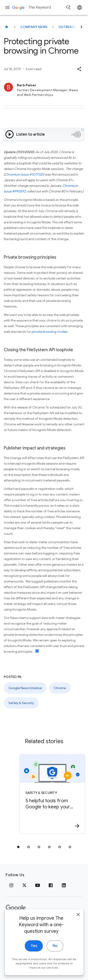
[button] (79, 69)
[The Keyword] (7, 27)
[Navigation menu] (8, 7)
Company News (34, 27)
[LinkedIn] (64, 885)
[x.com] (24, 885)
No (55, 970)
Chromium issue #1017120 (24, 174)
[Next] (81, 27)
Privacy (12, 923)
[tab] (18, 847)
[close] (78, 939)
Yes (34, 970)
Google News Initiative (25, 688)
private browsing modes (50, 332)
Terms (31, 923)
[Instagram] (11, 885)
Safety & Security (21, 703)
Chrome (60, 688)
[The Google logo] (16, 908)
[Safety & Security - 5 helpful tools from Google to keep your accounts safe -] (52, 794)
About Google (55, 923)
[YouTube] (38, 885)
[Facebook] (51, 885)
